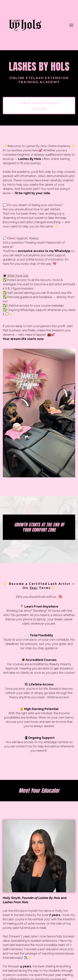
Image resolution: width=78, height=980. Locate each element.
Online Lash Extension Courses (39, 105)
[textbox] (39, 243)
